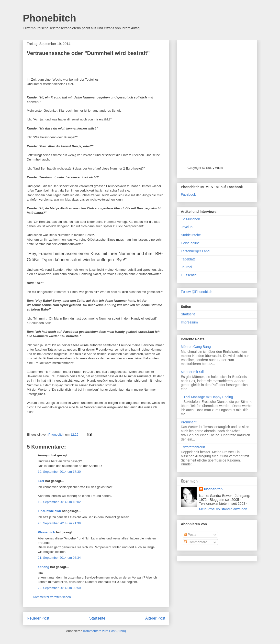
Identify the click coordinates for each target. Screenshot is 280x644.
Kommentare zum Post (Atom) (105, 631)
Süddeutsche (191, 235)
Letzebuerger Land (195, 251)
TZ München (191, 219)
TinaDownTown (50, 511)
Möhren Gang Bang (196, 347)
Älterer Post (155, 618)
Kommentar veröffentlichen (52, 597)
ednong (44, 567)
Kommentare (196, 542)
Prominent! (189, 422)
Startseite (97, 618)
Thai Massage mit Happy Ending (208, 397)
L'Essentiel (189, 275)
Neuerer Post (38, 618)
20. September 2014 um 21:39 (59, 523)
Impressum (189, 322)
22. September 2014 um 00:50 (59, 588)
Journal (187, 267)
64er (41, 481)
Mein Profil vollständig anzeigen (223, 509)
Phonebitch (50, 18)
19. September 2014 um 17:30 (59, 472)
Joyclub (187, 227)
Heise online (190, 243)
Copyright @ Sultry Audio (205, 168)
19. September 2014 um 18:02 (59, 502)
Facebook (188, 194)
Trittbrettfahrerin (193, 447)
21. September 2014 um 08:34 (59, 558)
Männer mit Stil (192, 372)
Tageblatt (188, 259)
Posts (190, 535)
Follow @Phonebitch (197, 292)
